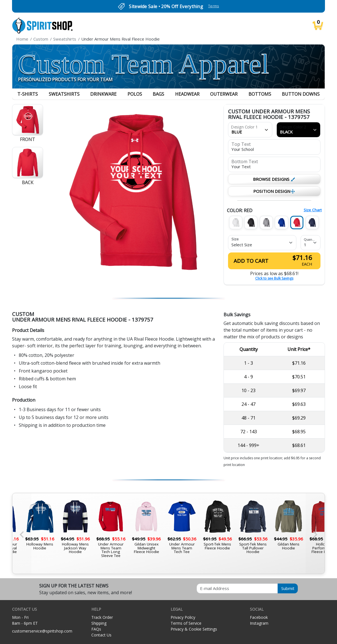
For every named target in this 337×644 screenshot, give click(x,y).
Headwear (187, 94)
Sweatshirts (64, 94)
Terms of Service (186, 623)
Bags (158, 94)
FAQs (96, 629)
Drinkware (103, 94)
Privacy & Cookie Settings (194, 629)
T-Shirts (28, 94)
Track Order (102, 617)
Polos (135, 94)
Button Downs (301, 94)
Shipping (99, 623)
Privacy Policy (183, 617)
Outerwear (224, 94)
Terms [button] (214, 6)
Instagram (259, 623)
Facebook (259, 617)
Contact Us (101, 635)
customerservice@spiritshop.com (42, 631)
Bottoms (260, 94)
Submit (288, 588)
